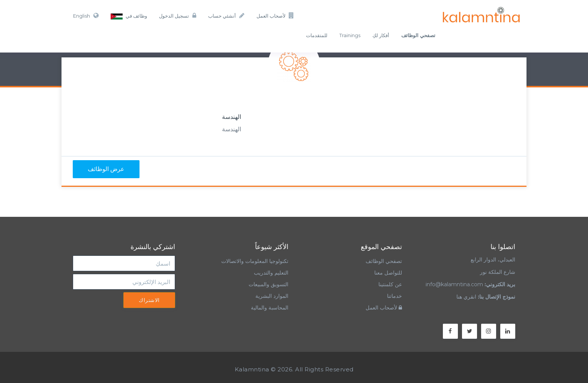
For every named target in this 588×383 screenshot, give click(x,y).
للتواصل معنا (388, 273)
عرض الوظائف (106, 169)
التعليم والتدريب (271, 273)
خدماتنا (394, 296)
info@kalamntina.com (454, 284)
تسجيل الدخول (178, 16)
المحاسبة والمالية (270, 308)
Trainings (350, 35)
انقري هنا (466, 297)
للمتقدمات (317, 35)
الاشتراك (149, 300)
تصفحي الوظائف (384, 261)
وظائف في (129, 16)
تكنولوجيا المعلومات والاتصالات (254, 261)
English (86, 16)
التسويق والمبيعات (268, 284)
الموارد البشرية (272, 296)
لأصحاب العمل (275, 16)
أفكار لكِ (381, 35)
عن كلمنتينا (390, 284)
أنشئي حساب (226, 16)
